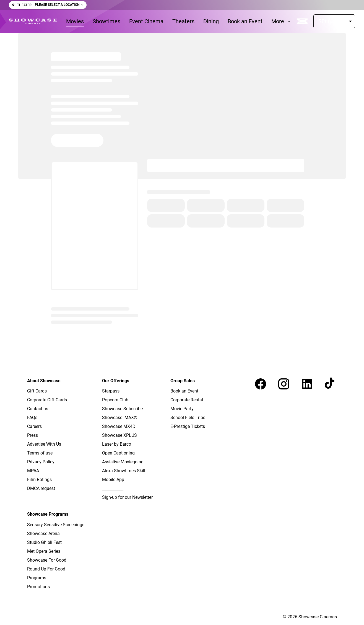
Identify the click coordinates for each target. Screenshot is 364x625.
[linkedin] (307, 384)
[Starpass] (334, 21)
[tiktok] (330, 384)
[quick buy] (303, 21)
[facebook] (261, 384)
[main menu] (179, 21)
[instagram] (284, 384)
